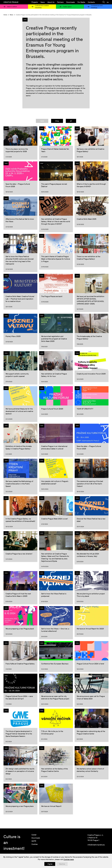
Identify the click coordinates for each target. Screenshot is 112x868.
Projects (35, 2)
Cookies (35, 844)
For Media (81, 2)
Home (5, 15)
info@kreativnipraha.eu (96, 845)
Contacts (91, 2)
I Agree (50, 864)
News (43, 2)
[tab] (42, 121)
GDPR (34, 841)
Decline (62, 864)
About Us (51, 2)
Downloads (71, 2)
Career (34, 835)
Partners (60, 2)
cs (108, 2)
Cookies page (69, 859)
